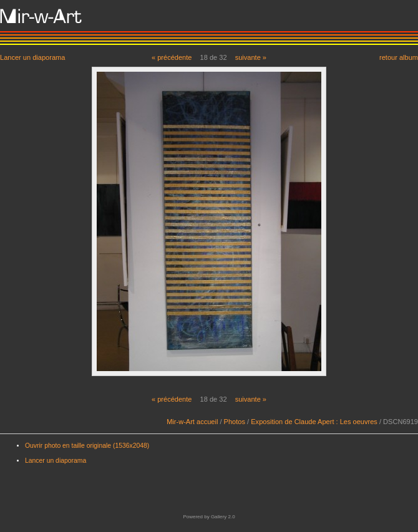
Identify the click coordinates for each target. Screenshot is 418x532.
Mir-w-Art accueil (192, 422)
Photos (235, 422)
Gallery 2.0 (223, 517)
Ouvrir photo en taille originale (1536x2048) (87, 446)
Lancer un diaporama (32, 57)
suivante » (251, 57)
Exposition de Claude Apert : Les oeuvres (314, 422)
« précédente (172, 57)
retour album (399, 57)
